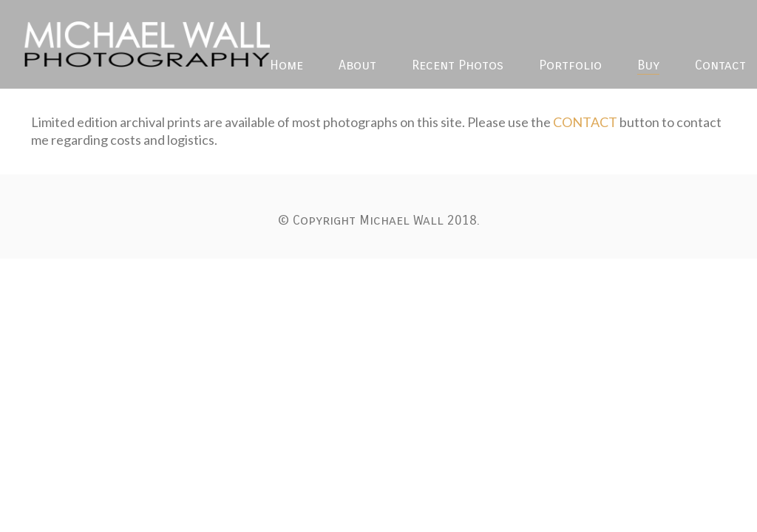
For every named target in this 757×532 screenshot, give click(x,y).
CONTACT (585, 122)
